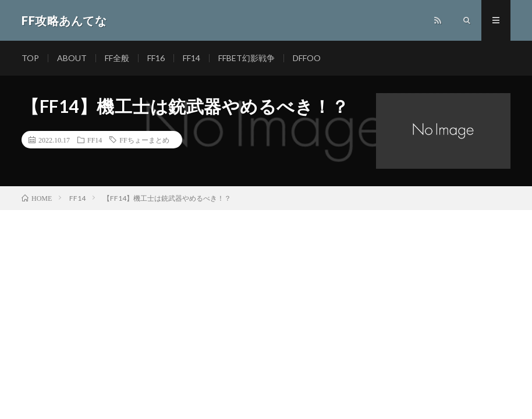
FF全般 (117, 58)
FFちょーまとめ (144, 140)
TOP (30, 58)
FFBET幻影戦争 (247, 58)
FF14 (191, 58)
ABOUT (72, 58)
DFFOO (307, 58)
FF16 (156, 58)
